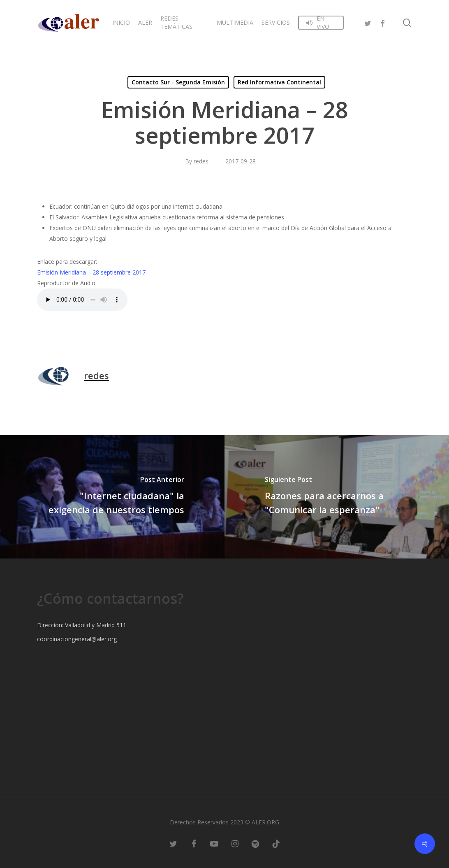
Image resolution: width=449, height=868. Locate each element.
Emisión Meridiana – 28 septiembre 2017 (91, 272)
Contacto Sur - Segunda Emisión (178, 82)
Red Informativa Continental (279, 82)
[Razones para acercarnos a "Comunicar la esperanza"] (337, 497)
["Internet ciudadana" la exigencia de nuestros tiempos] (112, 497)
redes (201, 161)
